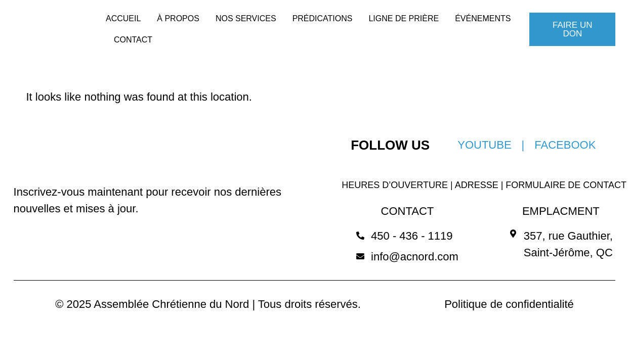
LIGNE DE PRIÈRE (404, 18)
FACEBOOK (565, 145)
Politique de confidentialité (509, 304)
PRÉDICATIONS (323, 18)
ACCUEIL (123, 18)
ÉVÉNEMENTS (483, 18)
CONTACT (133, 40)
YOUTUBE (484, 145)
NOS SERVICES (246, 18)
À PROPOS (178, 18)
